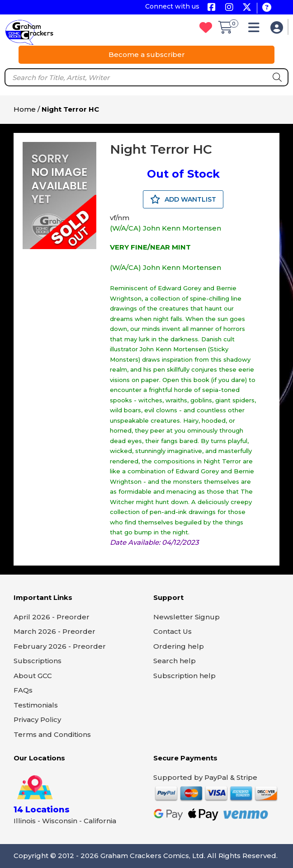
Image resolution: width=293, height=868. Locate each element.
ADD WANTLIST (183, 199)
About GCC (33, 676)
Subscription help (184, 676)
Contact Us (172, 631)
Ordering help (179, 646)
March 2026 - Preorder (54, 631)
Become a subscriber (147, 54)
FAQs (23, 690)
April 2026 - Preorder (52, 617)
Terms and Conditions (52, 734)
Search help (175, 661)
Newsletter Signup (187, 617)
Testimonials (36, 705)
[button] (256, 30)
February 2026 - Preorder (60, 646)
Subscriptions (38, 661)
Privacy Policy (37, 719)
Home (25, 109)
